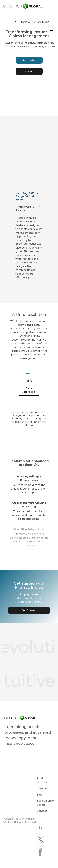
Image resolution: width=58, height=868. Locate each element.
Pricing (29, 71)
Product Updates (42, 780)
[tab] (29, 374)
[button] (52, 30)
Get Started (29, 60)
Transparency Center (45, 803)
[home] (29, 6)
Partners (42, 789)
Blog (40, 795)
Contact (42, 811)
